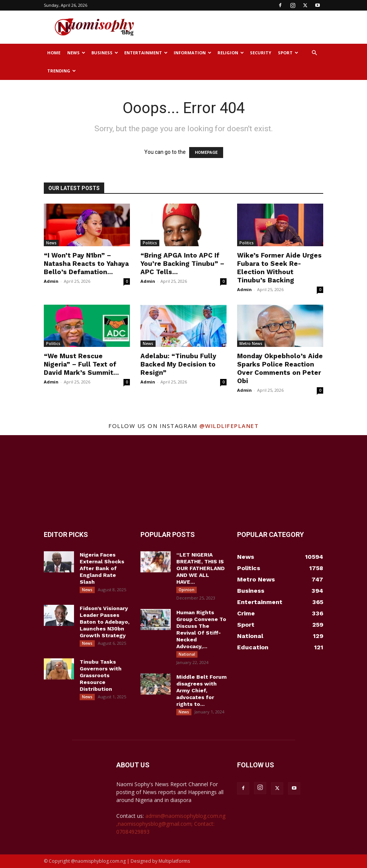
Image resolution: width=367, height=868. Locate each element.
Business (105, 53)
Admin (51, 281)
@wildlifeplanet (229, 426)
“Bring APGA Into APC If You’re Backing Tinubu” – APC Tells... (182, 264)
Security (261, 53)
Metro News (251, 344)
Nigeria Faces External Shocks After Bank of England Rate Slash (102, 568)
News (76, 53)
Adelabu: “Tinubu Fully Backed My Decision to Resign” (178, 364)
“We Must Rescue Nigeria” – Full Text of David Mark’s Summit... (81, 364)
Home (54, 53)
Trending (62, 71)
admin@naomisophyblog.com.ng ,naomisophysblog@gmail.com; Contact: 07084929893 (171, 824)
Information (193, 53)
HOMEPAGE (206, 153)
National (187, 654)
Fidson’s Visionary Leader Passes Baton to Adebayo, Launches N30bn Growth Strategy (105, 622)
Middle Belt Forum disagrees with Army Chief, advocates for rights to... (201, 690)
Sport (288, 53)
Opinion (187, 590)
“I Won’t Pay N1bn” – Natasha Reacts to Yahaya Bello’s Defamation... (86, 264)
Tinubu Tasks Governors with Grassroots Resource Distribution (101, 675)
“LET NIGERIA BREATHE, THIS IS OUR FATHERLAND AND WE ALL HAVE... (200, 568)
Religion (231, 53)
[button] (314, 53)
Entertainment (146, 53)
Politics (150, 243)
